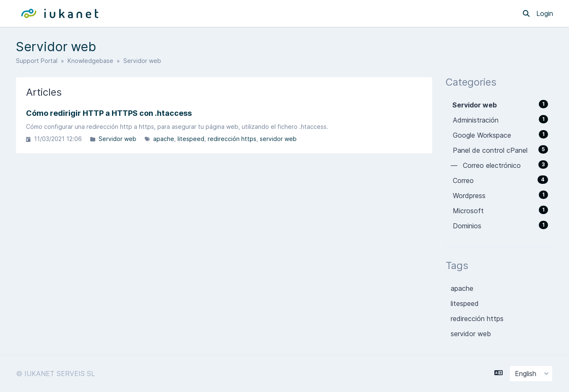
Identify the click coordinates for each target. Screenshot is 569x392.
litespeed (191, 139)
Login (545, 13)
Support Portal (37, 61)
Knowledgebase (90, 61)
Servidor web (117, 139)
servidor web (278, 139)
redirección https (232, 139)
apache (164, 139)
